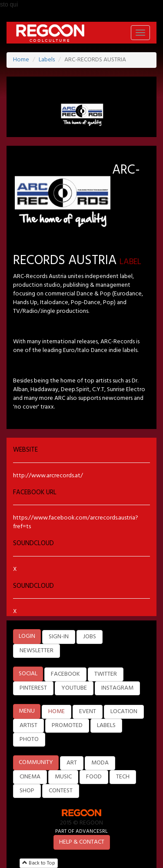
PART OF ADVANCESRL (81, 831)
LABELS (106, 726)
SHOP (27, 791)
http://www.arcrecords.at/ (48, 476)
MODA (100, 763)
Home (21, 60)
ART (72, 763)
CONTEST (61, 791)
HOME (57, 712)
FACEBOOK (65, 674)
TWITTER (106, 674)
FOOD (94, 777)
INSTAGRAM (117, 688)
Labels (47, 60)
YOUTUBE (74, 688)
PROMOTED (67, 726)
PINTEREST (33, 688)
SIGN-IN (59, 637)
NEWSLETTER (37, 651)
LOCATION (124, 712)
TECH (123, 777)
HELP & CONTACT (82, 842)
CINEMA (30, 777)
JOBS (90, 637)
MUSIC (63, 777)
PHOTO (29, 739)
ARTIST (28, 726)
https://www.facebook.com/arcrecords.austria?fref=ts (76, 522)
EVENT (88, 712)
